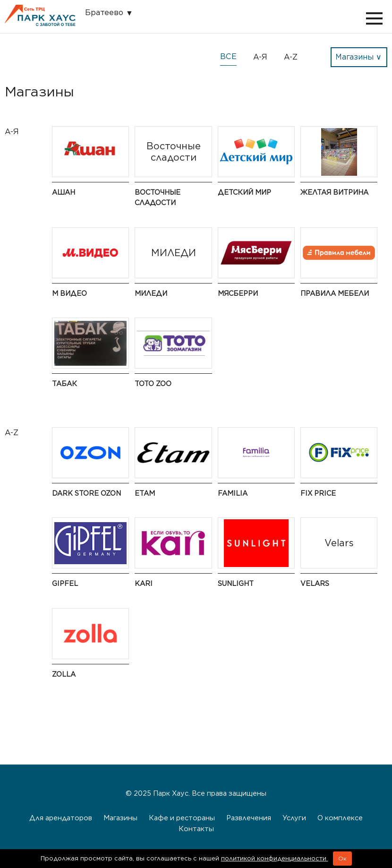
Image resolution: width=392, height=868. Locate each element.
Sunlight (236, 583)
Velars (315, 583)
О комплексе (340, 818)
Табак (64, 383)
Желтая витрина (334, 192)
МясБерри (238, 293)
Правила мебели (335, 293)
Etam (145, 493)
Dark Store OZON (86, 493)
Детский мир (244, 192)
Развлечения (249, 818)
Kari (144, 583)
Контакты (196, 829)
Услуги (294, 818)
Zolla (64, 674)
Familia (233, 493)
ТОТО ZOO (153, 383)
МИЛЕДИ (151, 293)
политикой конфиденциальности (275, 858)
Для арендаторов (61, 818)
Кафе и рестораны (182, 818)
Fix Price (318, 493)
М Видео (69, 293)
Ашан (64, 192)
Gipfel (65, 583)
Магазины (120, 818)
